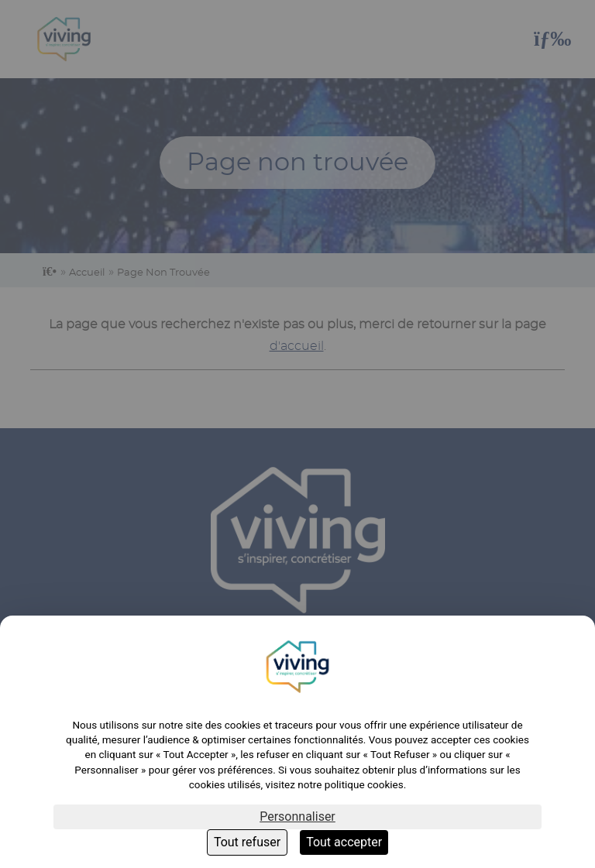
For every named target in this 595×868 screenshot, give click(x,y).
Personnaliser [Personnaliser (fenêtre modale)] (297, 817)
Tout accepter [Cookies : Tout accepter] (344, 842)
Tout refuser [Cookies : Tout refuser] (247, 842)
